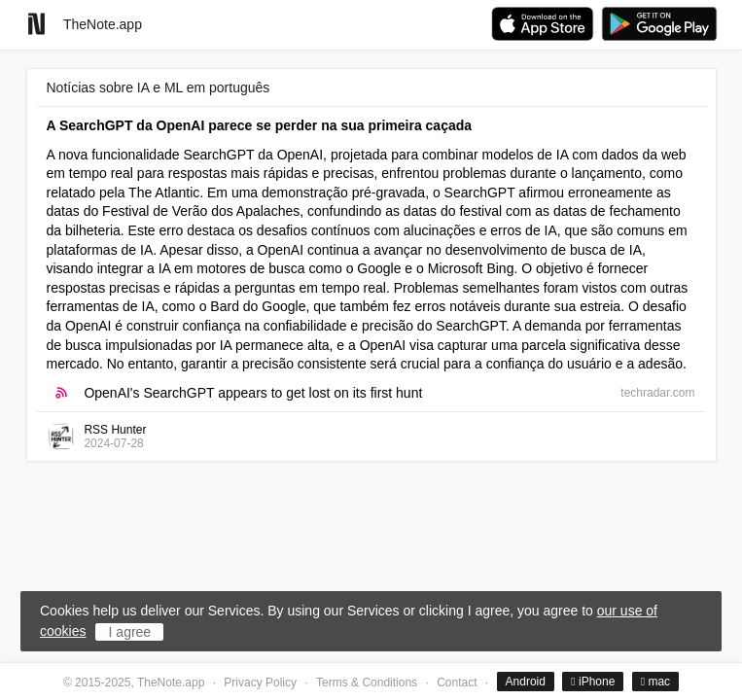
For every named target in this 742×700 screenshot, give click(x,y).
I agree (130, 632)
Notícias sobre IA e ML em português (159, 87)
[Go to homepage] (36, 24)
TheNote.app (103, 24)
